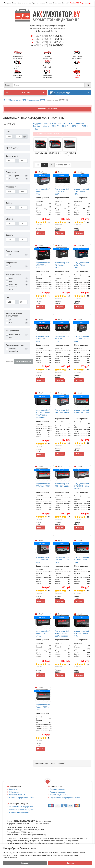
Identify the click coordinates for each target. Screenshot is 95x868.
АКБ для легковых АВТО (17, 100)
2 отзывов (39, 446)
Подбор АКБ (75, 3)
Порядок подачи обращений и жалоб (65, 798)
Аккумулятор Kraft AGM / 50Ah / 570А (43, 265)
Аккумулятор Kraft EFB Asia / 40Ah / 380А (43, 560)
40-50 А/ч (56, 126)
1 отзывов (39, 225)
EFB (71, 124)
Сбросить (9, 361)
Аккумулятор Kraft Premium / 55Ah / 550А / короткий (62, 634)
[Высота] (11, 240)
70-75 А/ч (85, 126)
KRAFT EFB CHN (55, 153)
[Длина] (11, 208)
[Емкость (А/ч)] (11, 161)
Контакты (49, 3)
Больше (25, 863)
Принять (70, 863)
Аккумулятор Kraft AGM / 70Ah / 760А (82, 265)
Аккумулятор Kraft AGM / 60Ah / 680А (62, 265)
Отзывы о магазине (17, 795)
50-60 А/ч (66, 126)
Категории (25, 93)
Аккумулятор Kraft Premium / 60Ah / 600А (43, 191)
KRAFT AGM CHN (41, 153)
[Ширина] (11, 224)
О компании (57, 3)
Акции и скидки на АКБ (59, 795)
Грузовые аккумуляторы (19, 812)
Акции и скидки (86, 3)
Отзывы (15, 3)
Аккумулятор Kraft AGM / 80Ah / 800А (43, 339)
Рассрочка (8, 3)
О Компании (14, 792)
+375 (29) (49, 36)
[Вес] (11, 302)
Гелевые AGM (50, 124)
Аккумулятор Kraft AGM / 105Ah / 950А (62, 191)
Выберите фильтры (24, 361)
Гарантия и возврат (38, 3)
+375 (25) (49, 39)
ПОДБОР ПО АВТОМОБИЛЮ (47, 109)
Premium (37, 126)
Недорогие (38, 124)
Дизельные (79, 124)
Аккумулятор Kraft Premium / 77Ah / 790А (43, 707)
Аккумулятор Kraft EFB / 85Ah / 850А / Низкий (82, 486)
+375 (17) (49, 45)
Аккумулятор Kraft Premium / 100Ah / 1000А (43, 634)
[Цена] (9, 136)
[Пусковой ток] (11, 192)
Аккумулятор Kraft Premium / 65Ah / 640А (82, 634)
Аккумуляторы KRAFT (37, 100)
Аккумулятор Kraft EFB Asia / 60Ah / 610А (62, 560)
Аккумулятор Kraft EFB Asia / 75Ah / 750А (82, 560)
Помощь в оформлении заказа (22, 798)
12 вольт (46, 126)
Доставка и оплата (25, 3)
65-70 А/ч (75, 126)
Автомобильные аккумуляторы (22, 807)
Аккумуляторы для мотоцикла (21, 809)
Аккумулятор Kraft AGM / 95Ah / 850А (62, 339)
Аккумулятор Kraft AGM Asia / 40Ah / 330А (82, 339)
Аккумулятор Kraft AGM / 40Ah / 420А (82, 191)
